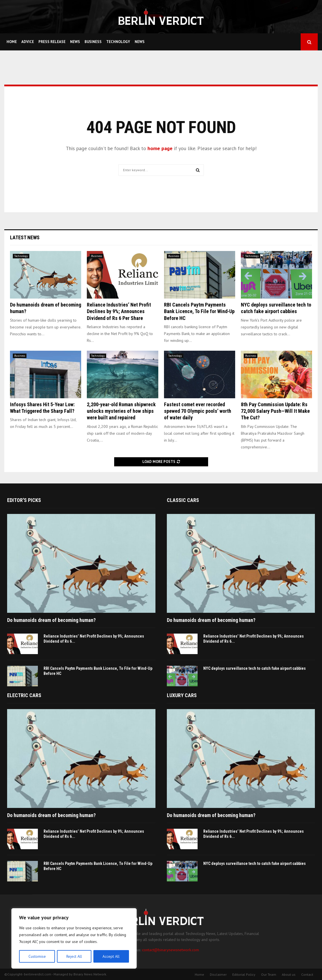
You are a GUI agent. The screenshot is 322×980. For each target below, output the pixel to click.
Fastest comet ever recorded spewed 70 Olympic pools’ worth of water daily (198, 411)
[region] (74, 939)
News (75, 42)
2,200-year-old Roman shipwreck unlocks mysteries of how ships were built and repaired (121, 411)
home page (160, 148)
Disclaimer (218, 974)
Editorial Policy (244, 974)
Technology (118, 42)
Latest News (25, 237)
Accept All (111, 956)
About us (289, 974)
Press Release (52, 42)
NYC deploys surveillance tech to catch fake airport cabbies (255, 668)
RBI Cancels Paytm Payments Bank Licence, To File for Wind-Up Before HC (199, 311)
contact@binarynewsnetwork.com (171, 950)
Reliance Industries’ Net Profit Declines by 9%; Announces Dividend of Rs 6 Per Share (119, 311)
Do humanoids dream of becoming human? (51, 620)
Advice (28, 42)
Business (93, 42)
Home (12, 42)
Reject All (74, 956)
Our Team (269, 974)
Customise (37, 956)
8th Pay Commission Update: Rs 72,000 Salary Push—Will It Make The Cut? (275, 411)
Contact (307, 974)
